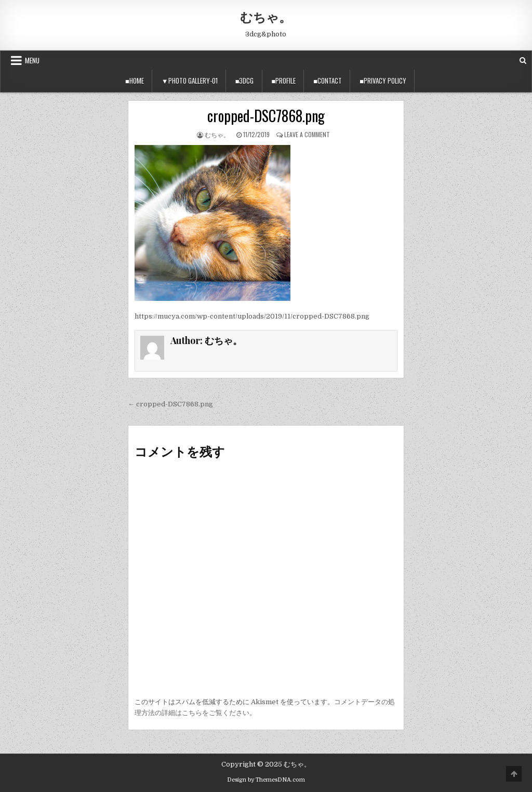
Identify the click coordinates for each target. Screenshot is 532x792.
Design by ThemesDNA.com (266, 780)
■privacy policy (383, 81)
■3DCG (245, 81)
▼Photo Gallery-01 (190, 81)
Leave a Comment (307, 134)
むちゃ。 (266, 17)
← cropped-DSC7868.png (170, 404)
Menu (32, 60)
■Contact (328, 81)
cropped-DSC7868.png (266, 116)
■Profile (284, 81)
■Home (135, 81)
